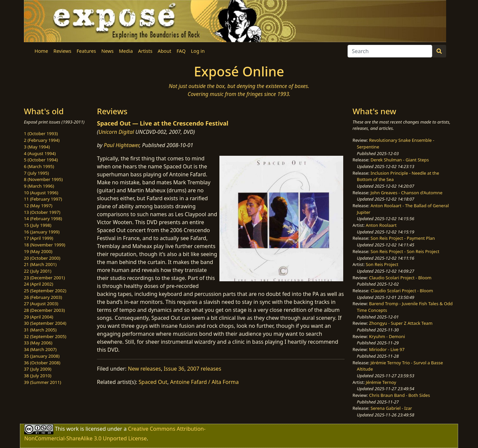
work (73, 429)
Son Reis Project (382, 264)
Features (86, 51)
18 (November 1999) (45, 245)
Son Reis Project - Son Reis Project (405, 251)
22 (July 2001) (38, 271)
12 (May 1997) (38, 206)
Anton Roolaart (381, 225)
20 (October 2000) (42, 258)
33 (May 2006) (38, 343)
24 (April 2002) (39, 284)
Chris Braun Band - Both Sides (400, 395)
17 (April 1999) (39, 238)
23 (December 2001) (44, 278)
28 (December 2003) (44, 310)
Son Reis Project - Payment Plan (403, 238)
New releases (144, 369)
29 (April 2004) (39, 317)
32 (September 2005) (45, 336)
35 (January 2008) (42, 356)
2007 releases (204, 369)
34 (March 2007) (40, 349)
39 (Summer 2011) (42, 382)
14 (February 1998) (43, 219)
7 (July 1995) (36, 173)
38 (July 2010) (38, 376)
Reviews (62, 51)
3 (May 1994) (37, 147)
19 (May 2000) (38, 251)
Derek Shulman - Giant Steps (400, 160)
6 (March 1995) (39, 166)
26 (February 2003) (43, 297)
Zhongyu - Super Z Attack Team (401, 323)
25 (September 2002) (45, 291)
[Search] (390, 51)
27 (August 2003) (41, 304)
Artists (145, 51)
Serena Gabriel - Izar (391, 408)
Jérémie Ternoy (381, 382)
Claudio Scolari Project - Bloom (400, 278)
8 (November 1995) (43, 179)
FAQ (181, 51)
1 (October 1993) (41, 134)
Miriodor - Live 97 (387, 349)
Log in (198, 51)
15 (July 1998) (38, 225)
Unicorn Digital (116, 132)
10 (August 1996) (41, 193)
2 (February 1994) (42, 140)
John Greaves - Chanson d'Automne (406, 193)
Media (126, 51)
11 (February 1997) (43, 199)
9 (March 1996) (39, 186)
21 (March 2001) (40, 264)
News (107, 51)
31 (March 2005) (40, 330)
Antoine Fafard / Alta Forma (204, 382)
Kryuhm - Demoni (387, 336)
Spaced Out (153, 382)
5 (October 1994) (41, 160)
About (164, 51)
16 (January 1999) (42, 232)
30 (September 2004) (45, 323)
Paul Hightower (122, 145)
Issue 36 (174, 369)
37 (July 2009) (38, 369)
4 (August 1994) (40, 153)
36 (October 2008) (42, 363)
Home (41, 51)
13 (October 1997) (42, 212)
